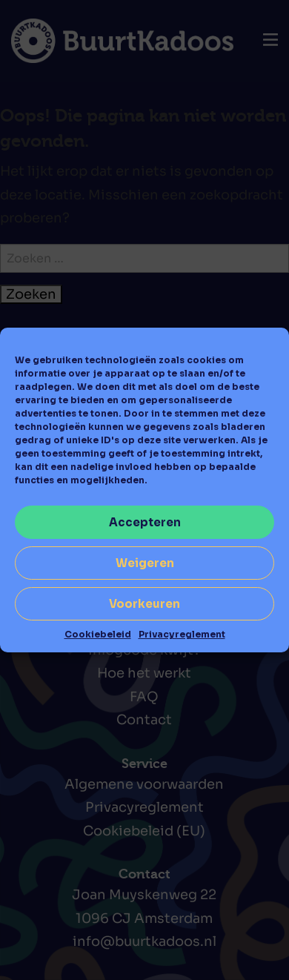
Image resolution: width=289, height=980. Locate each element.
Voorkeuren (144, 604)
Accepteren (145, 522)
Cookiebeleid (98, 634)
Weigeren (145, 563)
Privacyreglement (182, 634)
